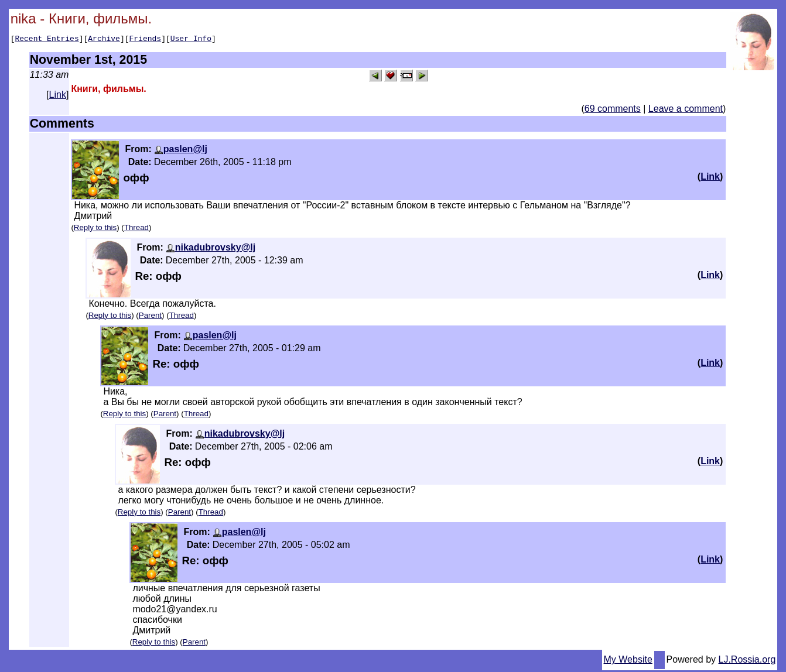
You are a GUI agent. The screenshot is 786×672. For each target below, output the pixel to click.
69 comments (613, 110)
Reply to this (95, 229)
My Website (628, 661)
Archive (104, 40)
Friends (146, 40)
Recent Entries (47, 40)
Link (58, 96)
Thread (136, 229)
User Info (191, 40)
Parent (150, 317)
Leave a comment (686, 110)
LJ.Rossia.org (747, 661)
